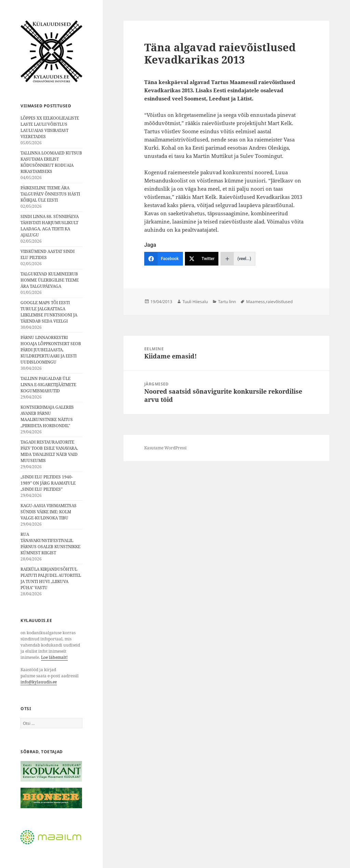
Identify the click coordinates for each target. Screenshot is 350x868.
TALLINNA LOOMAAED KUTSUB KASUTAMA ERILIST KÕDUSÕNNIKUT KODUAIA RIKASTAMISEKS (51, 162)
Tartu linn (227, 302)
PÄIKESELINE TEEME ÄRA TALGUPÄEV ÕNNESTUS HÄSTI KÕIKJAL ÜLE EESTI (50, 194)
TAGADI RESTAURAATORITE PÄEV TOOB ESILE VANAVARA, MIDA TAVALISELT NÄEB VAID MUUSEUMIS (49, 451)
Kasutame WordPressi (165, 448)
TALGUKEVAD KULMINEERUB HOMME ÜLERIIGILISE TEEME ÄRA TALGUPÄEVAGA (50, 280)
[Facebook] (164, 259)
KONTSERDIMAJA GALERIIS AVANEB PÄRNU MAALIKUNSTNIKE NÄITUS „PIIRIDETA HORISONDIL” (47, 416)
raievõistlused (279, 302)
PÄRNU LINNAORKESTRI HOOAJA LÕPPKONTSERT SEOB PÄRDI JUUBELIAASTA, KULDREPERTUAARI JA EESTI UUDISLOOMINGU (51, 350)
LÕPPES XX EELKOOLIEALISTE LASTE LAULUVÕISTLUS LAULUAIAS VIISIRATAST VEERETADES (50, 127)
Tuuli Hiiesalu (195, 302)
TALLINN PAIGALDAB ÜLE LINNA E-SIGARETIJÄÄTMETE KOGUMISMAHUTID (48, 385)
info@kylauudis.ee (39, 682)
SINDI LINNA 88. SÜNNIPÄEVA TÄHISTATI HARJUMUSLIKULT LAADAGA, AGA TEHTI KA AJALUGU (50, 226)
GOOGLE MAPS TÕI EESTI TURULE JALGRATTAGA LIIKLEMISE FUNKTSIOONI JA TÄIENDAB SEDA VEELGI (49, 312)
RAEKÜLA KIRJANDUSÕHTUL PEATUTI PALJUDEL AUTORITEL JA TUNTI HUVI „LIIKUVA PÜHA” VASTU (51, 578)
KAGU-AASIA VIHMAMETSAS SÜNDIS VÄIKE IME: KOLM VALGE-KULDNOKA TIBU (49, 512)
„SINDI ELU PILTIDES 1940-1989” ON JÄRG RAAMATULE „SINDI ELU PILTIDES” (48, 483)
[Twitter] (202, 259)
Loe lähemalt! (54, 657)
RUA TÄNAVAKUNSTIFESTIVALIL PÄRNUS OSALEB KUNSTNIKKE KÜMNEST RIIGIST (50, 544)
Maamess (255, 302)
